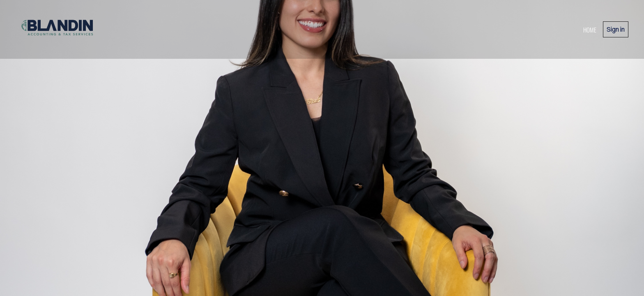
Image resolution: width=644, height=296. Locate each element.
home (590, 30)
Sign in (616, 29)
